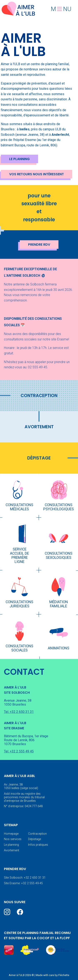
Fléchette (64, 975)
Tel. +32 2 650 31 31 (19, 712)
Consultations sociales (19, 648)
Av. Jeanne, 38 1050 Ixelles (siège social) (21, 786)
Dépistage (39, 458)
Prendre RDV (39, 245)
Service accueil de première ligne (19, 555)
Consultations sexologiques (59, 555)
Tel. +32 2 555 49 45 (19, 751)
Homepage (11, 834)
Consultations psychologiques (59, 507)
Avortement (39, 427)
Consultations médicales (19, 507)
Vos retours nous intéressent (37, 174)
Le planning (19, 159)
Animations (59, 648)
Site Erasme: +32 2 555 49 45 (23, 883)
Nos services (13, 839)
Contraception (39, 395)
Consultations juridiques (19, 604)
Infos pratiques (38, 845)
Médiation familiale (59, 604)
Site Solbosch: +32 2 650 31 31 (25, 878)
